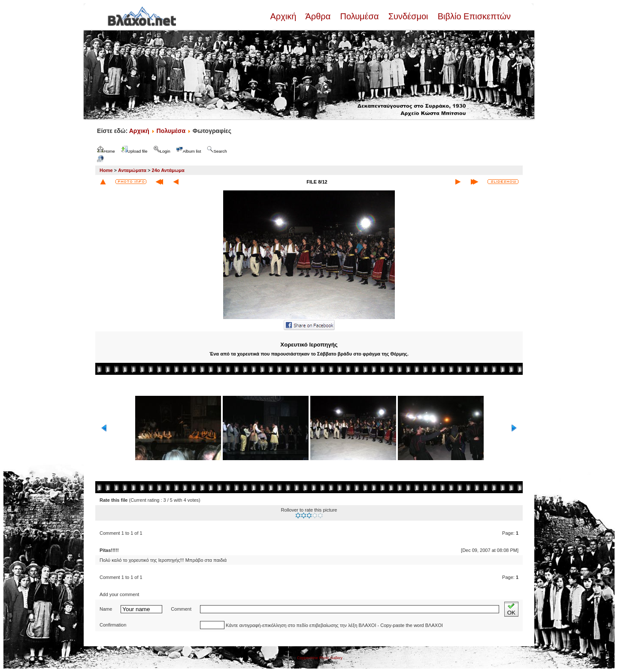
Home (106, 170)
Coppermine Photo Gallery (320, 658)
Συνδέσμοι (408, 16)
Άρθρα (318, 16)
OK (511, 609)
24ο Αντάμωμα (168, 170)
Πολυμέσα (359, 16)
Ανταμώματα (132, 170)
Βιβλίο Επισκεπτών (473, 16)
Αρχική (284, 16)
